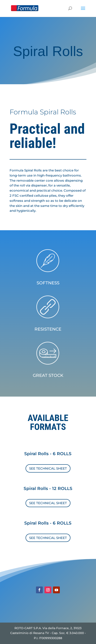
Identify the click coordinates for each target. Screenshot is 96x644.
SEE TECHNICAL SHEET (48, 468)
